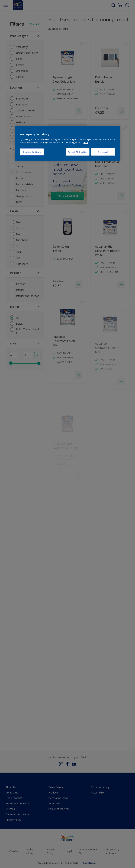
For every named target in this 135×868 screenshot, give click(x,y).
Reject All (103, 152)
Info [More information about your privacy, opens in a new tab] (86, 142)
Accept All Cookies (78, 152)
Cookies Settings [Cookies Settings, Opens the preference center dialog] (32, 152)
